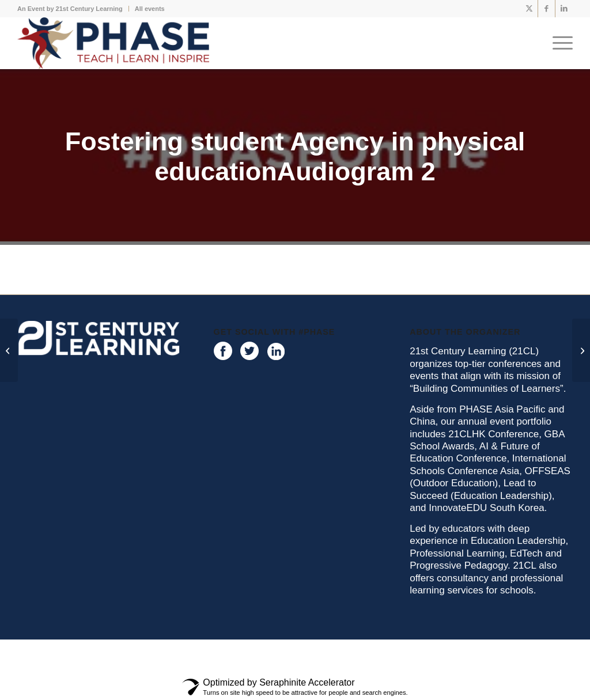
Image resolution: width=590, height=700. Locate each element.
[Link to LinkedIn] (564, 9)
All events (150, 9)
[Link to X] (529, 9)
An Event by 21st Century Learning (70, 9)
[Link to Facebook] (546, 9)
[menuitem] (73, 9)
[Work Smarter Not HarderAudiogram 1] (581, 350)
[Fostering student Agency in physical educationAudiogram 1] (9, 350)
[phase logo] (113, 43)
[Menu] (559, 43)
